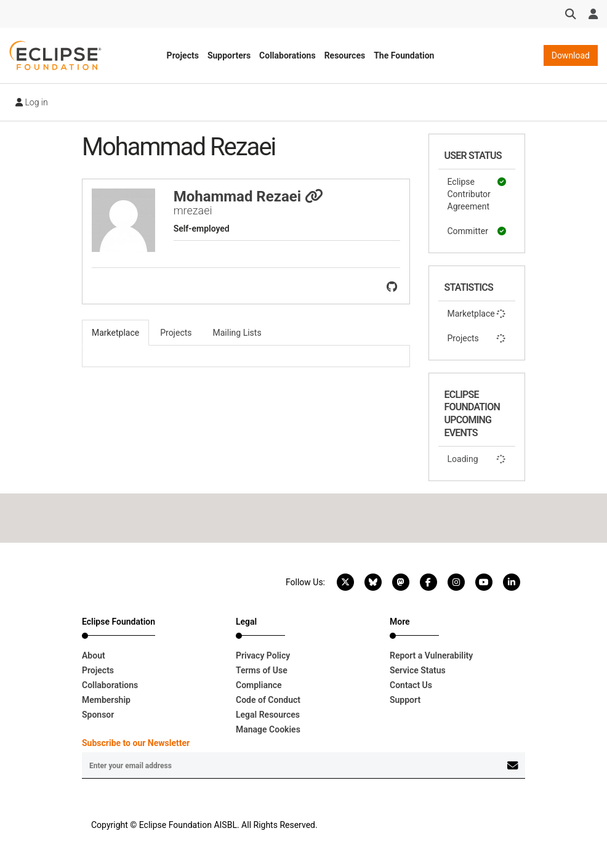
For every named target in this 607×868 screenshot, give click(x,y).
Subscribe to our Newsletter (136, 743)
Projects (183, 55)
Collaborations (287, 55)
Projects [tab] (176, 333)
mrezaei (193, 210)
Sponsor (98, 715)
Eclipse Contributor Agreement (477, 193)
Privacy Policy (263, 655)
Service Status (418, 670)
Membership (106, 700)
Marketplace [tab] (115, 333)
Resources (345, 55)
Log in (32, 102)
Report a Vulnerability (431, 655)
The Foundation (404, 55)
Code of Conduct (268, 700)
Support (405, 700)
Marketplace (477, 314)
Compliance (259, 685)
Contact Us (411, 685)
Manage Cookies (268, 729)
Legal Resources (268, 715)
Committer (477, 231)
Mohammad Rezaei (248, 197)
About (94, 655)
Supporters (229, 55)
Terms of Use (262, 670)
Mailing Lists (237, 333)
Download (571, 55)
